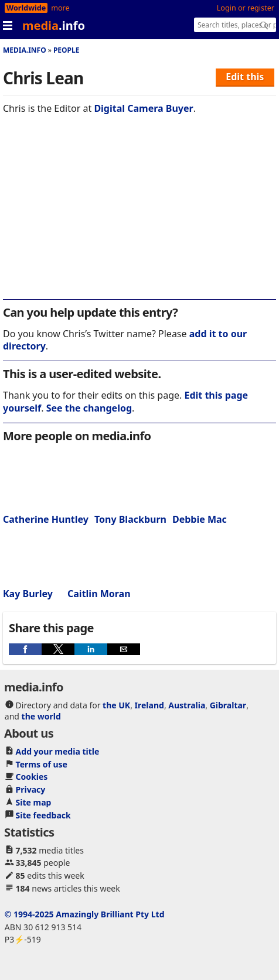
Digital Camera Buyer (143, 108)
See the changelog (89, 408)
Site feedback (43, 815)
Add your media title (58, 751)
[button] (25, 649)
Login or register (246, 8)
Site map (34, 802)
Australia (187, 705)
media (54, 25)
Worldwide (26, 8)
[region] (139, 215)
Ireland (149, 705)
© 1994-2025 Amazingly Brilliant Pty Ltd (85, 914)
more (60, 8)
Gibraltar (228, 705)
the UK (116, 705)
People (67, 50)
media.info (25, 50)
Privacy (31, 789)
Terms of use (42, 764)
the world (41, 716)
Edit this (245, 77)
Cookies (32, 777)
